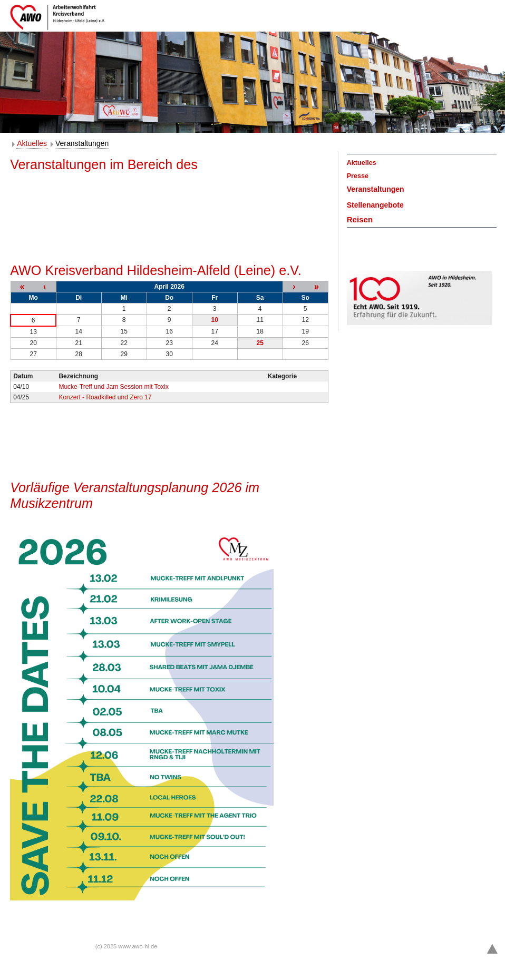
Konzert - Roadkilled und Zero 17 (105, 397)
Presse (358, 176)
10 (214, 320)
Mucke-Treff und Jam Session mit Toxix (114, 387)
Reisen (360, 219)
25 (260, 343)
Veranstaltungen (82, 143)
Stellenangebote (375, 205)
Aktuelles (32, 143)
